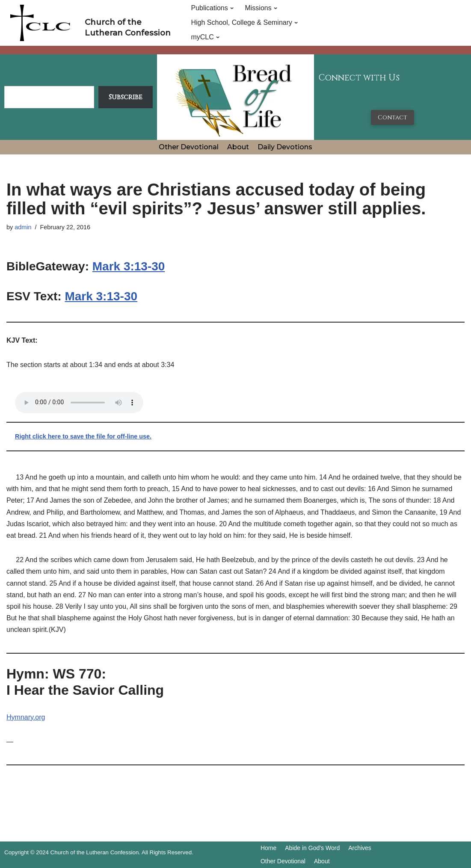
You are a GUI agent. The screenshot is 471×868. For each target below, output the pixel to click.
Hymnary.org (26, 717)
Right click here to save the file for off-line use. (83, 436)
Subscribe (126, 97)
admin (23, 227)
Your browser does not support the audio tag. (79, 403)
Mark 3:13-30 (129, 266)
